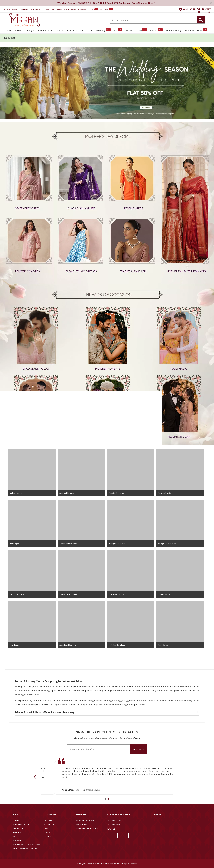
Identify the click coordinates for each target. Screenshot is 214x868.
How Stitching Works (22, 824)
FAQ (15, 836)
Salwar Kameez (46, 30)
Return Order (62, 9)
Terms (47, 832)
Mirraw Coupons (115, 820)
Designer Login (83, 824)
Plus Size (189, 30)
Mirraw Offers (114, 824)
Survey (73, 9)
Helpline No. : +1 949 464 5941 (27, 844)
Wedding (103, 30)
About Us (49, 820)
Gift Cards (106, 9)
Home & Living (174, 30)
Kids (82, 30)
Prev (36, 777)
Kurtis (60, 30)
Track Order (49, 9)
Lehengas (30, 30)
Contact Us (49, 824)
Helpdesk (17, 840)
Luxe (142, 30)
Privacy (48, 836)
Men (90, 30)
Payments (17, 832)
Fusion (156, 30)
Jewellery (72, 30)
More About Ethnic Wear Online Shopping (45, 712)
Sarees (18, 30)
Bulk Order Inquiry (86, 9)
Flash (202, 30)
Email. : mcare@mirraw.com (25, 848)
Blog (46, 828)
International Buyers (85, 820)
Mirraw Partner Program (87, 828)
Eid (118, 30)
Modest (129, 30)
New (9, 30)
